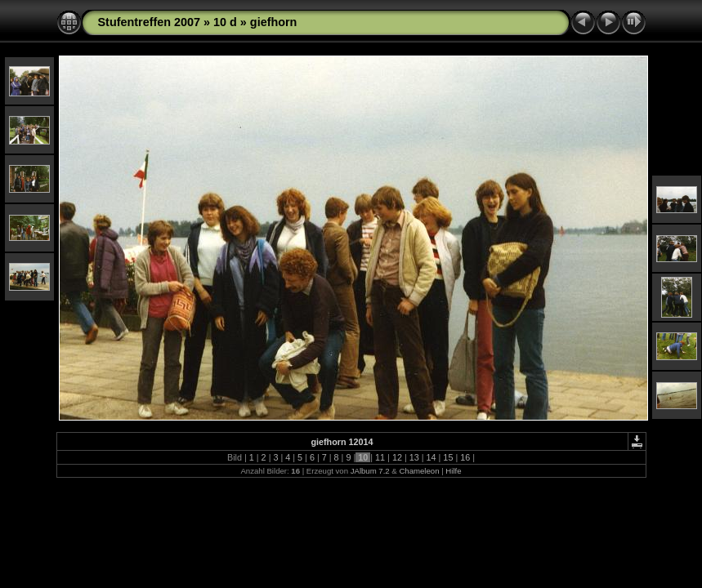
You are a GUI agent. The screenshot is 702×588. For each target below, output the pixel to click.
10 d (225, 22)
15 (448, 457)
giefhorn (274, 22)
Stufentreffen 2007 (150, 22)
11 (380, 457)
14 (431, 457)
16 (465, 457)
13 (414, 457)
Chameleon (419, 471)
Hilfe (453, 471)
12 (397, 457)
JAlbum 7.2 (370, 471)
